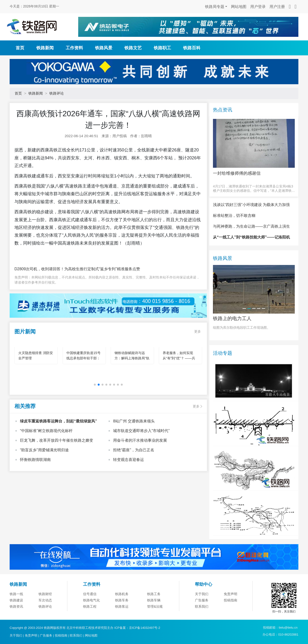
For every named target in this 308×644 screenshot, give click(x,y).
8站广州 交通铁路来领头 (134, 444)
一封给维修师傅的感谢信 (237, 173)
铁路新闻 (45, 48)
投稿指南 (61, 635)
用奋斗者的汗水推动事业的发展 (140, 463)
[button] (99, 408)
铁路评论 (57, 93)
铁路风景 (104, 48)
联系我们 (76, 635)
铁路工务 (154, 617)
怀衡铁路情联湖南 (35, 483)
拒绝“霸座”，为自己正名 (134, 473)
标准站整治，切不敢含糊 (234, 239)
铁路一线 (16, 617)
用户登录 (258, 7)
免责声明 (231, 617)
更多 (198, 354)
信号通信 (90, 617)
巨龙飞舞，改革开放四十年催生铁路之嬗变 (57, 463)
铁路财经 (45, 617)
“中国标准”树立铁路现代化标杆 (46, 454)
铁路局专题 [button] (215, 7)
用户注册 (277, 7)
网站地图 (239, 7)
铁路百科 (192, 48)
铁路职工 (162, 48)
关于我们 (202, 617)
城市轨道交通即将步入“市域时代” (141, 454)
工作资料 (74, 48)
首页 (20, 48)
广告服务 (46, 635)
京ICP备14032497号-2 (145, 628)
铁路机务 (122, 617)
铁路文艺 (133, 48)
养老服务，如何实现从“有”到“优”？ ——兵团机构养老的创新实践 (180, 381)
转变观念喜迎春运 (128, 483)
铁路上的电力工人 (232, 342)
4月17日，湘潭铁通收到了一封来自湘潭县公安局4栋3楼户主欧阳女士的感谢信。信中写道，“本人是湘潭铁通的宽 (254, 189)
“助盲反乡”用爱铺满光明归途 (44, 473)
